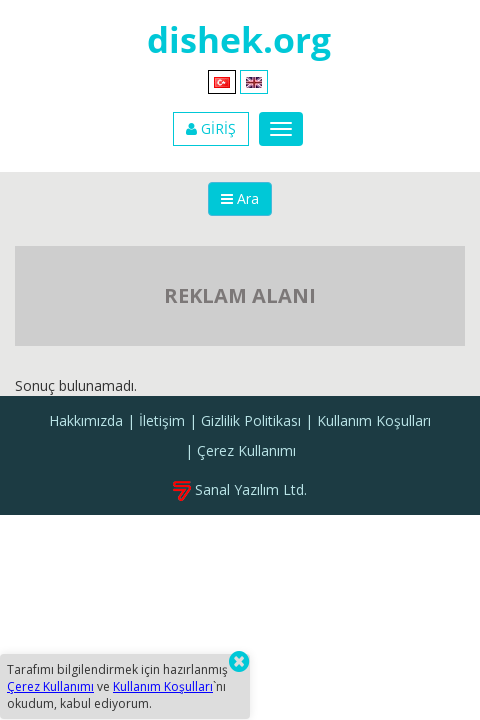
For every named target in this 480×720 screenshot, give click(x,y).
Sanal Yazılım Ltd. (240, 489)
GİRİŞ (211, 128)
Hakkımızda (86, 420)
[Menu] (281, 129)
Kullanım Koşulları (374, 420)
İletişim (162, 420)
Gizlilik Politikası (251, 420)
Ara (240, 198)
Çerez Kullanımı (246, 450)
